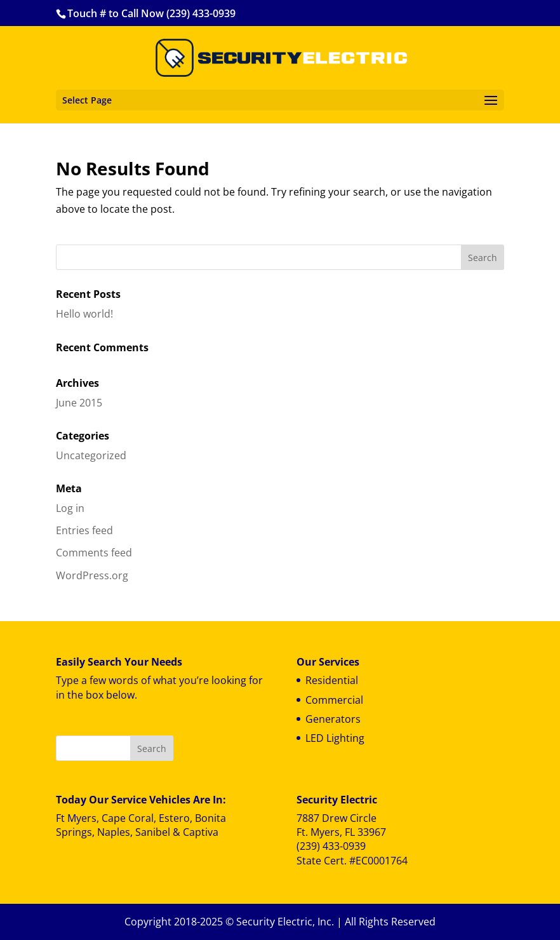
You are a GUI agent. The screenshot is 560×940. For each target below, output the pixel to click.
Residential (332, 680)
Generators (333, 719)
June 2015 (79, 403)
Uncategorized (91, 455)
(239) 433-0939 (331, 846)
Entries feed (84, 530)
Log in (70, 508)
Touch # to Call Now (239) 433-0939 (151, 13)
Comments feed (94, 553)
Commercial (334, 700)
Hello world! (84, 314)
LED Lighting (335, 738)
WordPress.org (92, 575)
